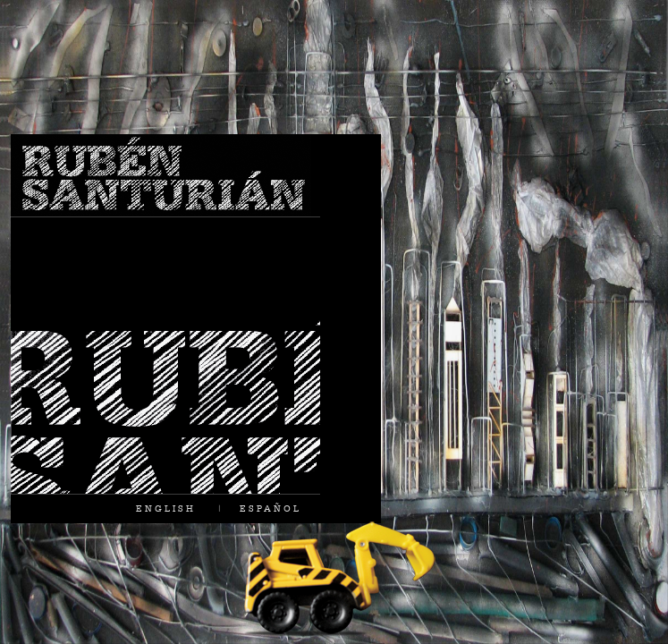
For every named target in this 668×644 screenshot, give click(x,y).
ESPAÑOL (271, 508)
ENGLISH (166, 508)
